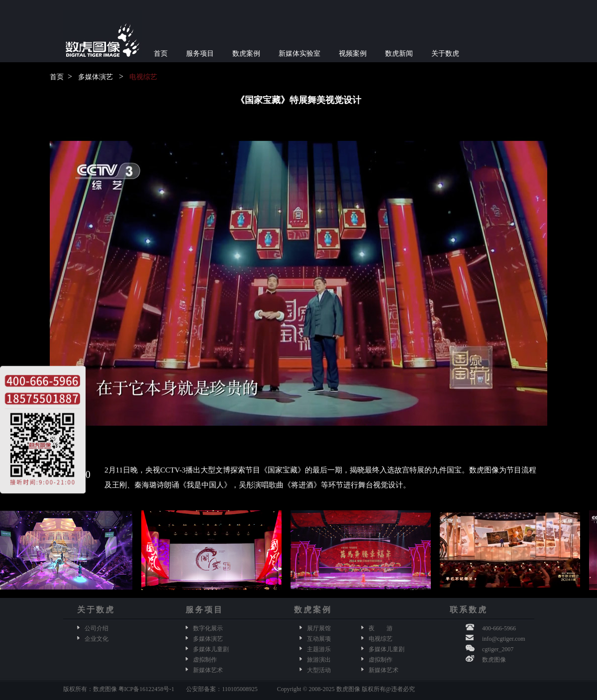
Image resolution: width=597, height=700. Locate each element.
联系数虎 (469, 610)
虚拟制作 (205, 660)
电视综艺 (143, 77)
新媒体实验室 (299, 54)
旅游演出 (319, 660)
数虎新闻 (399, 54)
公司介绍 (97, 628)
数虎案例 (246, 54)
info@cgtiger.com (504, 639)
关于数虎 (445, 54)
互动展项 (319, 639)
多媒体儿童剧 (211, 649)
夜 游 (381, 628)
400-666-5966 (499, 628)
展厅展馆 (319, 628)
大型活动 (319, 670)
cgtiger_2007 (498, 649)
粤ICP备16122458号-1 (147, 689)
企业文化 (97, 639)
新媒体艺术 (208, 670)
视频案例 (353, 54)
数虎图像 (494, 660)
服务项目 (200, 54)
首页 (161, 54)
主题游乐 (319, 649)
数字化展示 (208, 628)
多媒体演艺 (96, 77)
